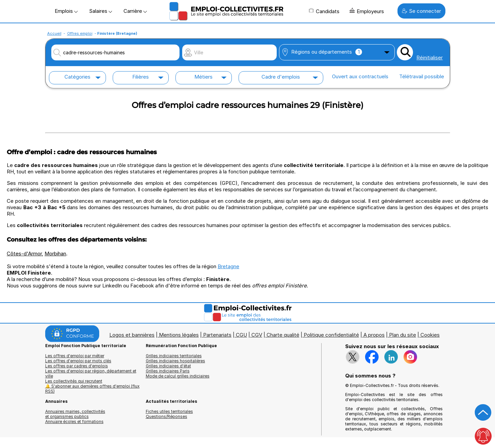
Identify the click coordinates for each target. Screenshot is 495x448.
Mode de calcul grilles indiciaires (178, 376)
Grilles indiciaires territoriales (174, 356)
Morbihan (55, 254)
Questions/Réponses (167, 416)
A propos (374, 335)
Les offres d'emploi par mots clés (78, 361)
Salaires (101, 11)
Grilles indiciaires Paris (168, 371)
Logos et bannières (132, 335)
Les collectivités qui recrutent (74, 381)
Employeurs (367, 11)
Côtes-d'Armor (24, 254)
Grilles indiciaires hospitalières (175, 361)
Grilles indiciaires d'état (168, 366)
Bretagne (228, 266)
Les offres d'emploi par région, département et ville (91, 373)
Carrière (135, 11)
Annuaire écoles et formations (74, 422)
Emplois (66, 11)
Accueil (54, 33)
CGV (257, 335)
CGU (241, 335)
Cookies (430, 335)
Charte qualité (283, 335)
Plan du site (403, 335)
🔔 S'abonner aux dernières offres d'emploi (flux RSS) (92, 389)
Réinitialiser (430, 58)
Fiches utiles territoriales (169, 411)
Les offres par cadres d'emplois (77, 366)
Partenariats (217, 335)
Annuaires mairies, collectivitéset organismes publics (75, 414)
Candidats (324, 11)
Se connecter (421, 11)
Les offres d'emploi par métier (75, 356)
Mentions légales (179, 335)
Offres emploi (80, 33)
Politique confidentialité (331, 335)
